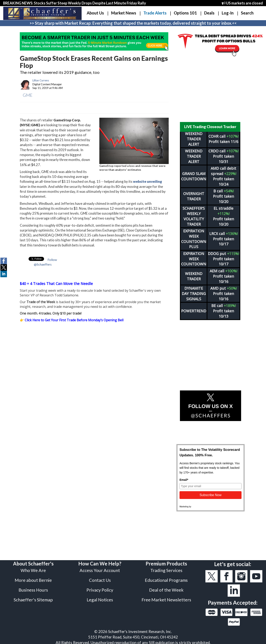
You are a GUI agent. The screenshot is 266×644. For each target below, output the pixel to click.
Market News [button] (124, 13)
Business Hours (33, 590)
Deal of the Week (166, 590)
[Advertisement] (211, 89)
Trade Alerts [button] (155, 13)
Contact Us (100, 580)
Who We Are (33, 570)
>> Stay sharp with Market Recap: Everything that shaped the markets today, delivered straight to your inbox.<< (133, 23)
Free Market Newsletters (166, 600)
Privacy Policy (100, 590)
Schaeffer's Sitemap (33, 600)
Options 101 (185, 13)
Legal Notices (100, 600)
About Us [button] (95, 13)
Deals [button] (209, 13)
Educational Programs (166, 580)
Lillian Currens (41, 80)
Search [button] (247, 13)
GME (28, 95)
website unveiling (147, 181)
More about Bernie (33, 580)
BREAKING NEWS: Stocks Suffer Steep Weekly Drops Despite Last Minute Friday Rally (75, 3)
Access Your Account (100, 570)
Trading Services (166, 570)
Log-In (228, 13)
